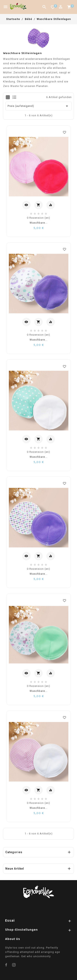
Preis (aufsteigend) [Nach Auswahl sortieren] (39, 106)
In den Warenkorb (39, 206)
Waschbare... (38, 223)
